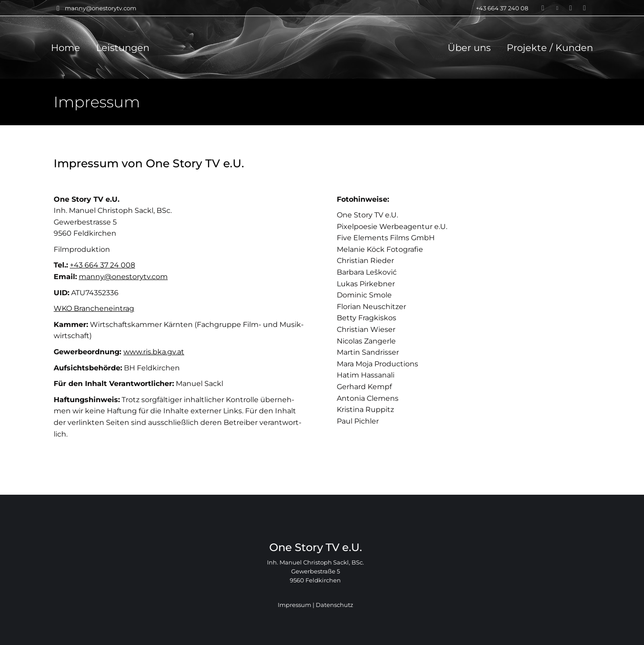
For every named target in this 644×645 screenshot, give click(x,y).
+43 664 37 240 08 (496, 8)
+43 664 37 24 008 (102, 265)
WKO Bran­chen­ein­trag (94, 308)
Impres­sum (294, 605)
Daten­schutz (335, 605)
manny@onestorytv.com (95, 8)
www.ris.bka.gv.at (154, 352)
